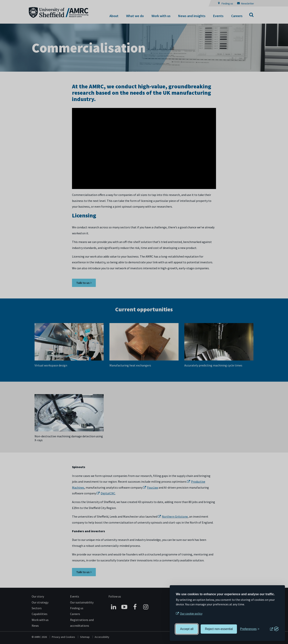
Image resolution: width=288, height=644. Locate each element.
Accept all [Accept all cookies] (187, 629)
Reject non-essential (219, 629)
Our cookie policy (191, 613)
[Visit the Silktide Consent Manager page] (274, 629)
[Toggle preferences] (250, 629)
